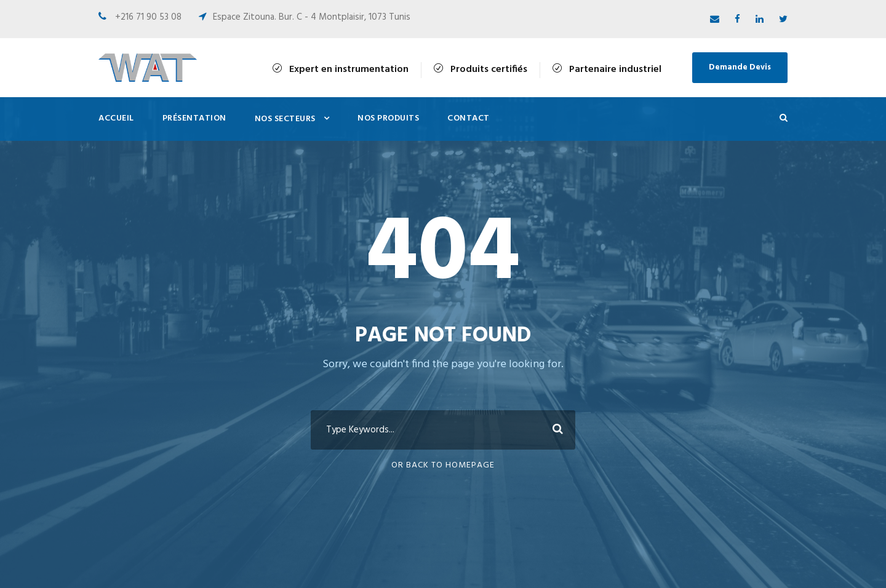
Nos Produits (388, 118)
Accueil (116, 118)
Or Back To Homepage (443, 465)
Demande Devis (740, 67)
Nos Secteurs (285, 119)
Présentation (194, 118)
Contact (469, 118)
